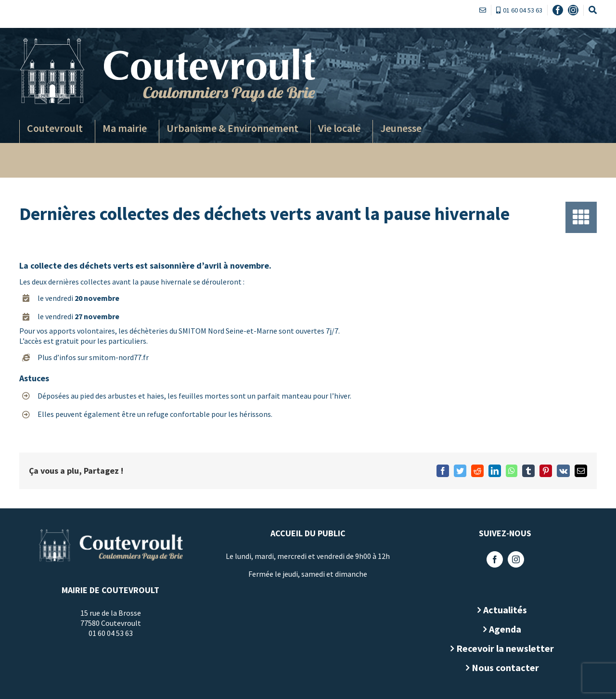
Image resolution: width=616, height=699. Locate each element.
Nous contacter (503, 667)
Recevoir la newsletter (503, 648)
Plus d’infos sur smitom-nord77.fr (91, 357)
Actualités (503, 610)
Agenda (503, 629)
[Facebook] (492, 559)
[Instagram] (513, 559)
